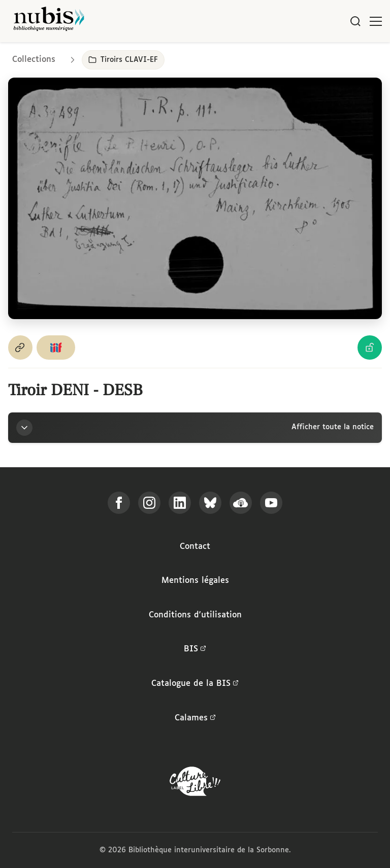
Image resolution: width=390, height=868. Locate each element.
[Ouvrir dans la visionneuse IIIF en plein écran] (195, 199)
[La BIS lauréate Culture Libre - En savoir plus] (195, 784)
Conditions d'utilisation (195, 615)
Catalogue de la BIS (195, 684)
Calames (195, 718)
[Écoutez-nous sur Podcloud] (241, 503)
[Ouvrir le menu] (376, 21)
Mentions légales (195, 581)
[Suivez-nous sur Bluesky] (210, 503)
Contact (195, 547)
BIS (195, 649)
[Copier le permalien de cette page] (20, 348)
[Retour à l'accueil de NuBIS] (49, 21)
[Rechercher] (355, 21)
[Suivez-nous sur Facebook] (119, 503)
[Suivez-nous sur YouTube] (271, 503)
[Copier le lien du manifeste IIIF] (56, 348)
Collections (34, 60)
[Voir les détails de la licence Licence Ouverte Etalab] (370, 348)
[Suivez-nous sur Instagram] (149, 503)
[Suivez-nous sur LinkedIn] (180, 503)
